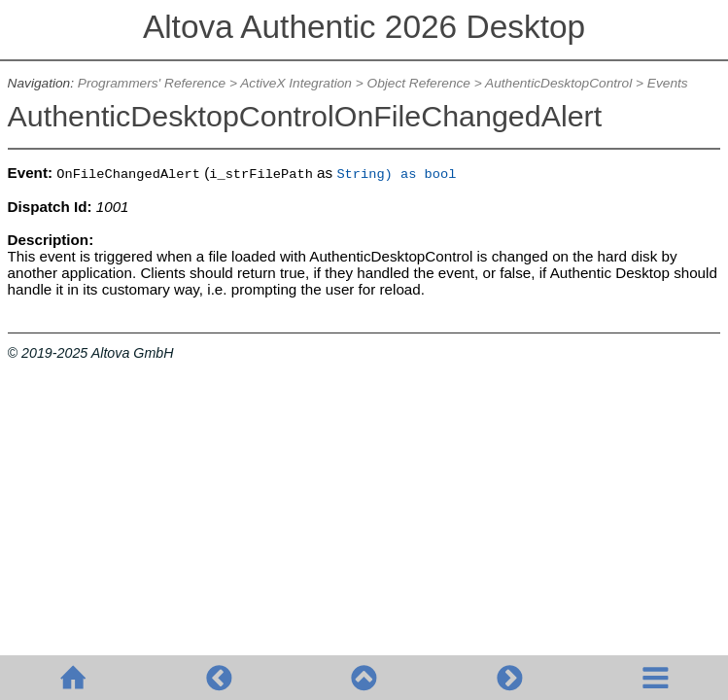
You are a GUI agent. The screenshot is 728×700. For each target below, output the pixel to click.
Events (668, 83)
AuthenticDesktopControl (558, 83)
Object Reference (419, 83)
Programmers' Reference (152, 83)
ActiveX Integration (296, 83)
